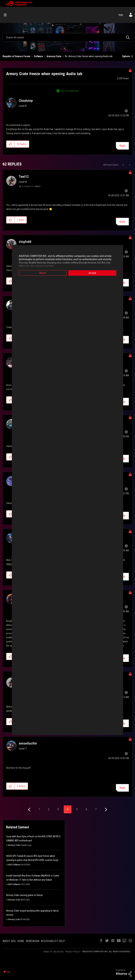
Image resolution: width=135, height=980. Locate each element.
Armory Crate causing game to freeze (24, 895)
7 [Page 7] (96, 809)
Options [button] (126, 56)
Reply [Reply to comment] (122, 222)
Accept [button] (92, 273)
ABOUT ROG (9, 941)
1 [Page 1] (39, 809)
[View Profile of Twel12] (24, 177)
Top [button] (9, 972)
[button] (10, 144)
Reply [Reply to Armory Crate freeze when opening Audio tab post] (122, 146)
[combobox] (67, 37)
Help (121, 15)
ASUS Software (14, 865)
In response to (31, 186)
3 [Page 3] (58, 809)
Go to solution (70, 91)
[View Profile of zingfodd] (25, 242)
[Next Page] (106, 810)
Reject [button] (43, 273)
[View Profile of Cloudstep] (26, 101)
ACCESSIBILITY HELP (53, 941)
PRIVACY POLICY (73, 952)
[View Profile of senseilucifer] (28, 743)
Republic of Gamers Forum (16, 56)
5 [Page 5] (77, 809)
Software (38, 56)
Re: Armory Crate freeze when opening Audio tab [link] (89, 56)
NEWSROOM (32, 941)
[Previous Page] (30, 810)
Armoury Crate (54, 56)
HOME (21, 941)
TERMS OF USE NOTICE (53, 952)
